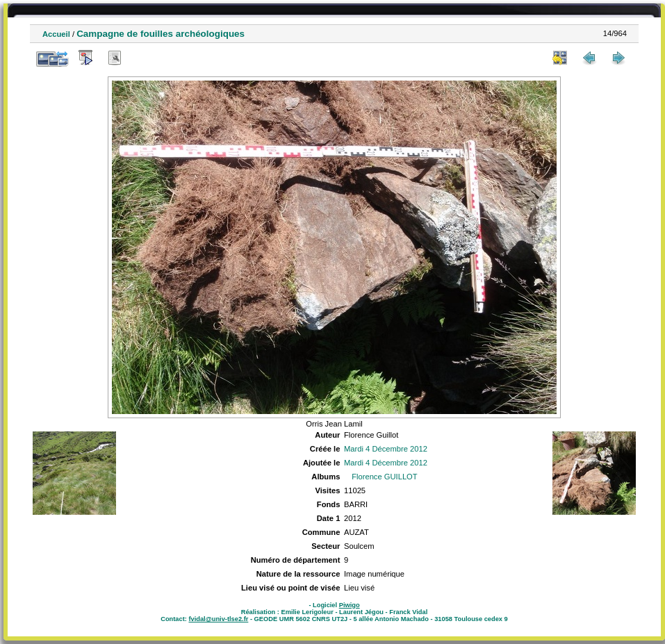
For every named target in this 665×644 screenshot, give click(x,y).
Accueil (56, 34)
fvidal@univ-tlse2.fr (218, 619)
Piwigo (350, 605)
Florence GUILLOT (385, 477)
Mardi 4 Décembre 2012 (386, 449)
